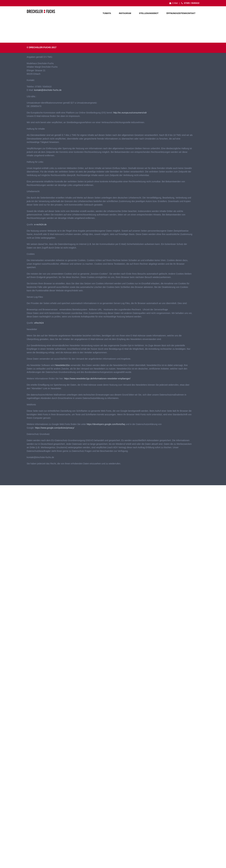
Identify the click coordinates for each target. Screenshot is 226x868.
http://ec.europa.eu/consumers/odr (130, 113)
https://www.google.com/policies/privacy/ (55, 428)
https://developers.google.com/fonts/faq (106, 424)
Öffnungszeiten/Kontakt (181, 13)
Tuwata (107, 13)
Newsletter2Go (63, 365)
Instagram (125, 13)
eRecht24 (39, 323)
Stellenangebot (149, 13)
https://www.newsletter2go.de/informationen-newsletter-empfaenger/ (97, 379)
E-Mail (174, 3)
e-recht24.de (40, 224)
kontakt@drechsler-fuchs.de (48, 90)
